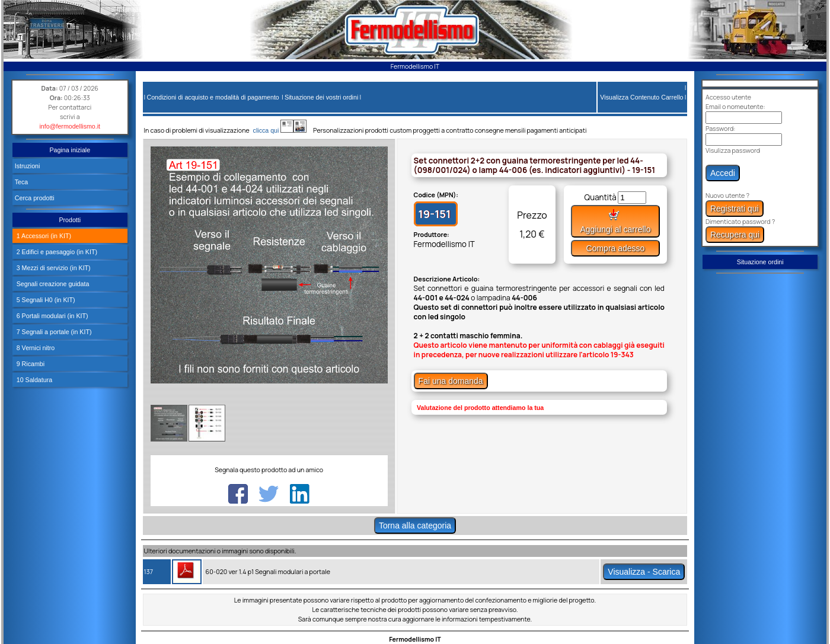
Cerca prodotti (35, 198)
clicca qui (272, 130)
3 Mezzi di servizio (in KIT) (53, 268)
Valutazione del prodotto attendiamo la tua (480, 408)
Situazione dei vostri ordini (321, 97)
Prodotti (70, 220)
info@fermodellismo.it (70, 126)
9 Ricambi (30, 364)
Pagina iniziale (70, 150)
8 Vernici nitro (35, 348)
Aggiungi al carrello (615, 221)
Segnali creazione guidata (52, 284)
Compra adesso (616, 248)
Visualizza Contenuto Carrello (641, 97)
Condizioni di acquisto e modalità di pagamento (213, 97)
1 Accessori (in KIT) (43, 236)
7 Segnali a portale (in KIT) (53, 332)
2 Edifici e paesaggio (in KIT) (56, 252)
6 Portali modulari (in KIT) (52, 316)
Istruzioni (28, 166)
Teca (22, 182)
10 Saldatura (33, 380)
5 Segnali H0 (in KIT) (45, 300)
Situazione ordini (760, 262)
